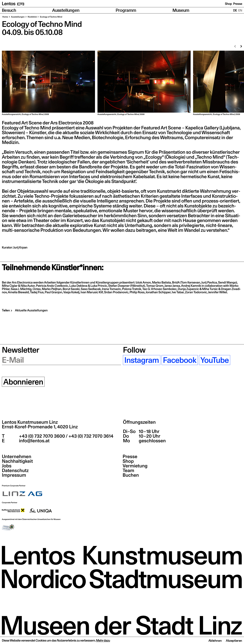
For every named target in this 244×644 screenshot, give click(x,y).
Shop (228, 4)
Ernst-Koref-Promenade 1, (40, 427)
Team (128, 470)
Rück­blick (32, 17)
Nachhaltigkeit (17, 461)
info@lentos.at (34, 441)
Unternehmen (17, 457)
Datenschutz (15, 470)
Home (5, 17)
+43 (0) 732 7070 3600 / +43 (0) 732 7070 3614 (66, 436)
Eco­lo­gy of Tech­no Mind (51, 17)
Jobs (7, 466)
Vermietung (135, 466)
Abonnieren (23, 382)
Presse (238, 4)
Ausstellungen (66, 10)
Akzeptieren (234, 641)
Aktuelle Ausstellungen (31, 310)
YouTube (215, 360)
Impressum (14, 475)
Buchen (131, 475)
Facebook (180, 360)
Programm (126, 10)
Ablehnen (215, 641)
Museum (181, 10)
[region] (122, 83)
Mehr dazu (103, 640)
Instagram (142, 360)
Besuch (9, 10)
